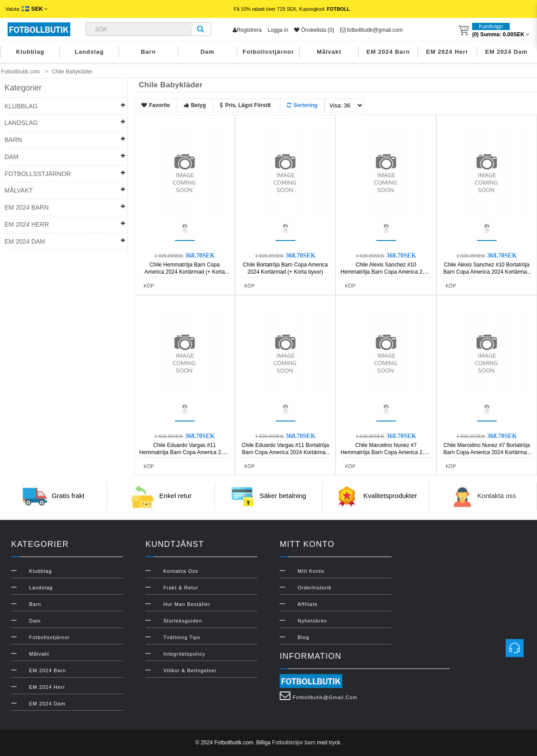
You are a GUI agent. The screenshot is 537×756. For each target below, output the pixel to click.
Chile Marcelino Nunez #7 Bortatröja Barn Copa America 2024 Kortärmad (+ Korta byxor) (487, 452)
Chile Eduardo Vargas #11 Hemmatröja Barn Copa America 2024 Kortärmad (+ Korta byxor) (185, 452)
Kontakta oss (497, 496)
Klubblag (30, 52)
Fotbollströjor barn (294, 743)
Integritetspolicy (184, 654)
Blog (303, 637)
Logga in (278, 30)
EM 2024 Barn (388, 52)
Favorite (156, 105)
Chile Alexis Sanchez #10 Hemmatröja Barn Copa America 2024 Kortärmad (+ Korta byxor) (386, 272)
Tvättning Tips (182, 637)
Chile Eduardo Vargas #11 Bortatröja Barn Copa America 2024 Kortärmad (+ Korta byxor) (285, 452)
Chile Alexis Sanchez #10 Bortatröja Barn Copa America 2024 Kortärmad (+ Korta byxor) (487, 272)
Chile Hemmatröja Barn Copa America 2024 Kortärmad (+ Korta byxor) (185, 272)
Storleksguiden (183, 621)
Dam (207, 52)
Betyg (195, 105)
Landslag (89, 52)
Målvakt (329, 52)
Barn (149, 52)
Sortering (302, 105)
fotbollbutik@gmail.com (371, 30)
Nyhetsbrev (312, 621)
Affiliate (308, 604)
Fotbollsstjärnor (268, 52)
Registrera (247, 30)
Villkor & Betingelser (190, 670)
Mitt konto (311, 571)
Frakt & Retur (181, 588)
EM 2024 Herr (447, 52)
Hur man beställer (187, 604)
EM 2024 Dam (506, 52)
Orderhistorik (315, 588)
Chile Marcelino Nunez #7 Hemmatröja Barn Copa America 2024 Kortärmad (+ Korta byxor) (386, 452)
